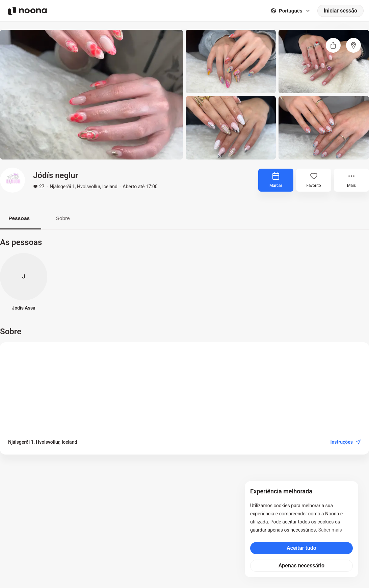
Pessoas (21, 218)
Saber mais (330, 530)
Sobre (67, 218)
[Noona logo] (27, 11)
